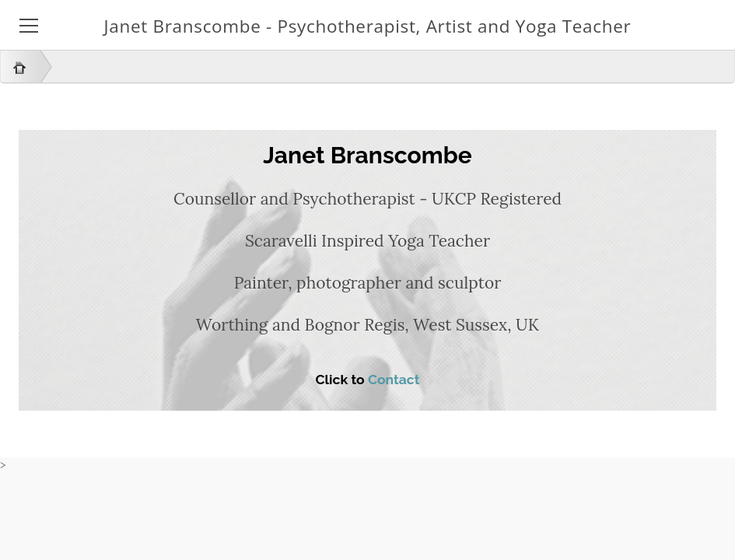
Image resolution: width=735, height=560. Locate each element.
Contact (394, 380)
